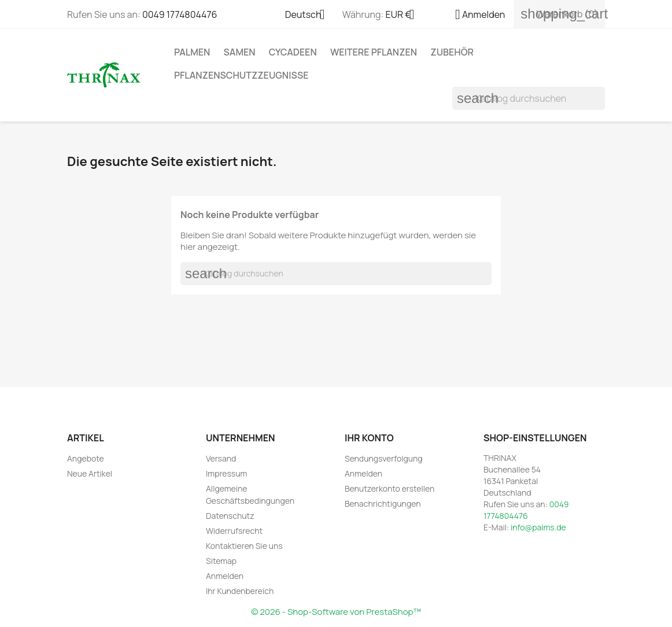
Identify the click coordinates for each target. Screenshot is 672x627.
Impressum (226, 473)
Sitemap (221, 561)
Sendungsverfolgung (384, 458)
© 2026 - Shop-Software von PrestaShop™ (336, 612)
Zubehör (452, 52)
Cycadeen (293, 52)
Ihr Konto (369, 438)
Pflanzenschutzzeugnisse (241, 75)
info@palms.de (538, 527)
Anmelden (225, 576)
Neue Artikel (90, 473)
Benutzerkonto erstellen (389, 488)
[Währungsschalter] (405, 16)
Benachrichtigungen (383, 504)
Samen (240, 52)
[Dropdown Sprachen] (309, 16)
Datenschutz (230, 516)
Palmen (192, 52)
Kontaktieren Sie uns (244, 546)
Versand (221, 458)
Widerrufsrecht (234, 531)
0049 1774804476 (180, 14)
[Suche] (529, 98)
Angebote (86, 458)
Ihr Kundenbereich (240, 591)
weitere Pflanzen (374, 52)
